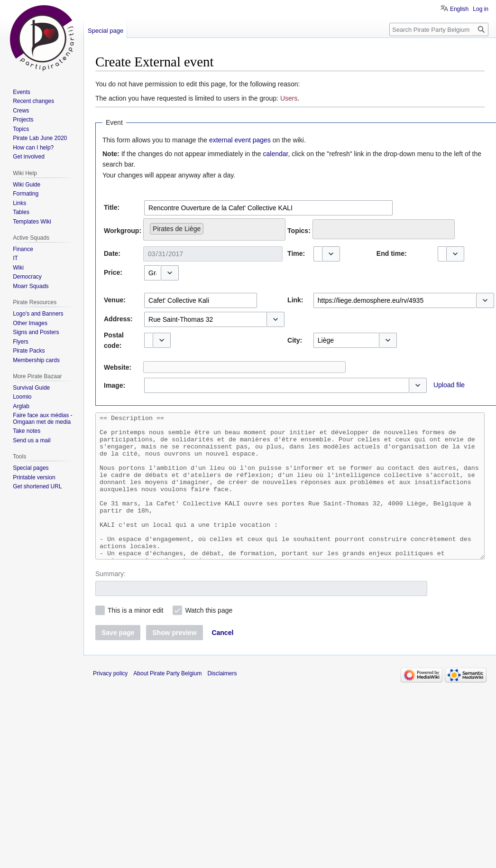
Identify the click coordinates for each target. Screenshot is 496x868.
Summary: (110, 602)
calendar (276, 154)
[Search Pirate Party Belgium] (439, 29)
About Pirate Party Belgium (167, 702)
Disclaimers (222, 702)
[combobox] (268, 208)
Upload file (449, 385)
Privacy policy (110, 702)
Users (289, 98)
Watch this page (209, 639)
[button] (331, 254)
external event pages (240, 140)
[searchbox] (208, 227)
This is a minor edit (135, 639)
